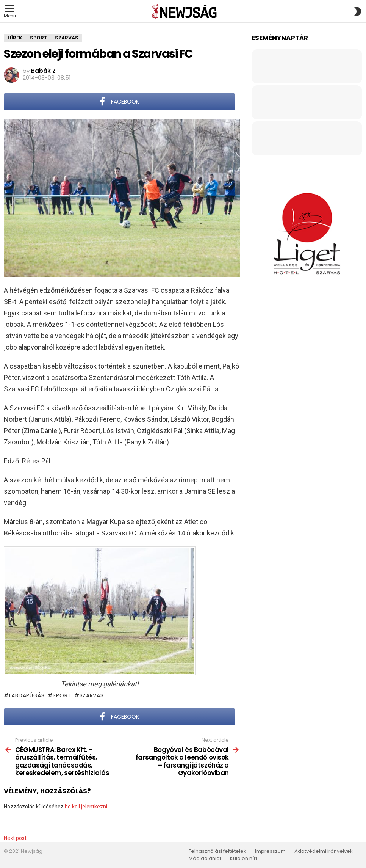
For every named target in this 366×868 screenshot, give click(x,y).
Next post (15, 838)
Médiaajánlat (205, 859)
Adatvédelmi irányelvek (324, 851)
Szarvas (92, 695)
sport (62, 695)
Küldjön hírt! (244, 859)
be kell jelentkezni (86, 807)
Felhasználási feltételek (217, 851)
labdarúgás (27, 695)
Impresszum (270, 851)
